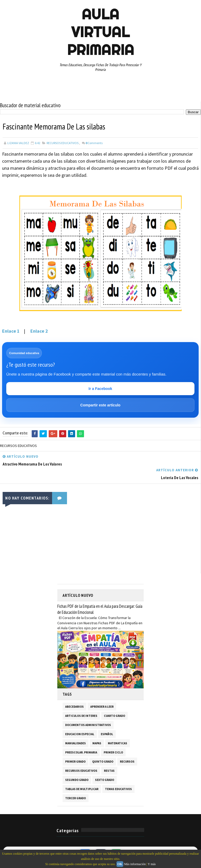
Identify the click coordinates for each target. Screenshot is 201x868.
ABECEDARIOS (74, 706)
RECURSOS (127, 761)
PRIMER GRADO (75, 761)
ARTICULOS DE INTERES (81, 716)
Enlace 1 (11, 331)
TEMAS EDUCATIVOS (118, 789)
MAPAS (97, 743)
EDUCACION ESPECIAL (80, 734)
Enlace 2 (39, 331)
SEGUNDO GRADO (77, 780)
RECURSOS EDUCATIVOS (63, 143)
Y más (152, 864)
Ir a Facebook (100, 389)
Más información (135, 864)
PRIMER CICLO (113, 752)
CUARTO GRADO (115, 716)
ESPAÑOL (107, 734)
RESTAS (109, 770)
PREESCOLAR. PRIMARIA (81, 752)
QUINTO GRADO (103, 761)
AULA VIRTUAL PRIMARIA (100, 32)
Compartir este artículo (100, 405)
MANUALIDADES (76, 743)
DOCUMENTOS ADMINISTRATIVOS (88, 725)
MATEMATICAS (118, 743)
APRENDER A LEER (102, 706)
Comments (94, 143)
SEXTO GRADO (105, 780)
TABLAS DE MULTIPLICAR (82, 789)
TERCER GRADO (76, 798)
